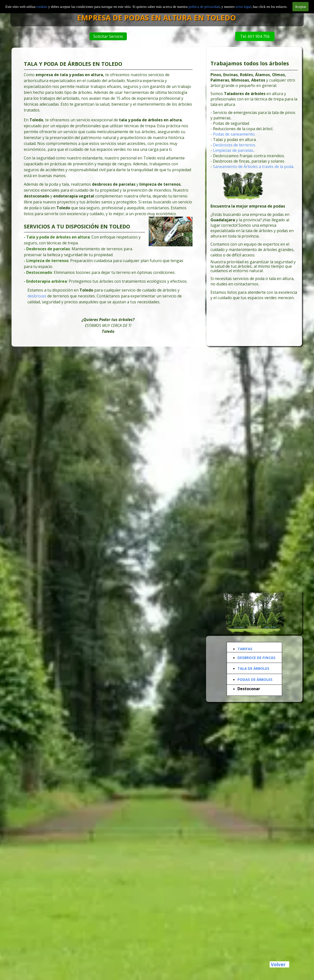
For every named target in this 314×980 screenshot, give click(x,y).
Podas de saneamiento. (235, 135)
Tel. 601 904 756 (253, 36)
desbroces (38, 295)
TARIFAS (245, 649)
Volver (278, 964)
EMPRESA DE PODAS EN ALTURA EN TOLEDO (162, 18)
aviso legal (243, 7)
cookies (42, 7)
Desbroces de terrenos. (235, 146)
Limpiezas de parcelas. (234, 151)
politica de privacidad (204, 7)
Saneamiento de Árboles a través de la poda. (254, 167)
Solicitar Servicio (108, 36)
